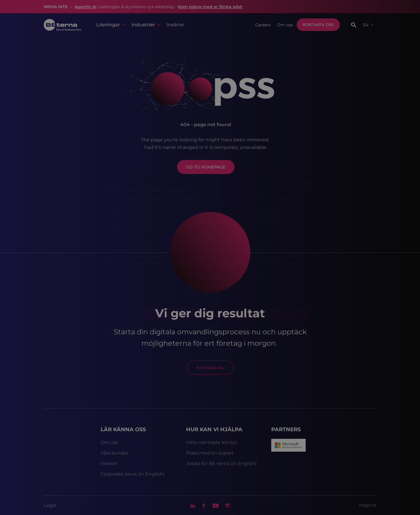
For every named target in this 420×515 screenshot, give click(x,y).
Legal (50, 505)
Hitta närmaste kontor (211, 442)
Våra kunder (114, 453)
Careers (263, 25)
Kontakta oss (318, 25)
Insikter (175, 25)
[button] (111, 25)
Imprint (367, 505)
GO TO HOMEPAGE (206, 167)
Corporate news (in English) (132, 474)
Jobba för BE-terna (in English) (221, 463)
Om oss (285, 25)
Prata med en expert (210, 453)
